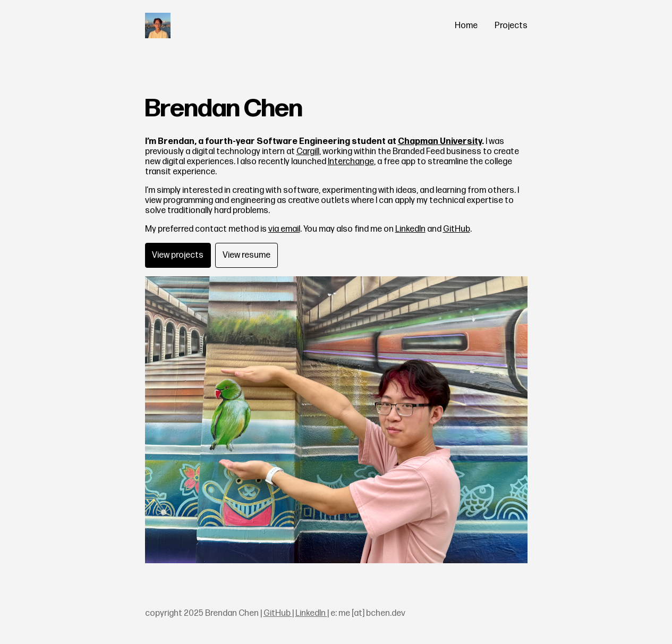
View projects (178, 255)
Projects (511, 26)
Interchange (351, 162)
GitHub (457, 229)
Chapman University (440, 142)
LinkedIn (410, 229)
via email (284, 229)
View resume (246, 255)
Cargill (308, 152)
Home (466, 26)
